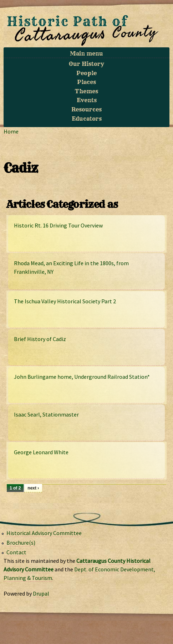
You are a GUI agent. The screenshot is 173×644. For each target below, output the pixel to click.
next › (33, 488)
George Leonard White (41, 452)
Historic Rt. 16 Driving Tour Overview (58, 225)
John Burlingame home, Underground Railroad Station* (82, 377)
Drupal (41, 593)
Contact (16, 552)
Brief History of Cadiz (40, 339)
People (86, 73)
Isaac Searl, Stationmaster (46, 414)
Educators (87, 119)
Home (11, 131)
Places (86, 82)
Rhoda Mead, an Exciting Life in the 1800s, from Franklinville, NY (71, 267)
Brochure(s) (21, 543)
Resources (86, 109)
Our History (86, 64)
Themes (86, 91)
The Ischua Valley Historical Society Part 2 (65, 301)
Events (87, 100)
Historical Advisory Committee (44, 533)
